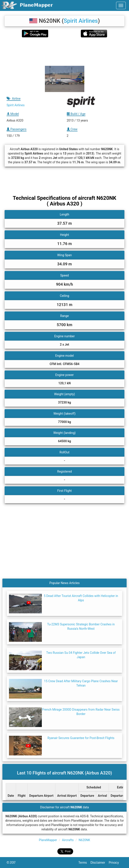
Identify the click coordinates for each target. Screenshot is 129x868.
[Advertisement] (64, 52)
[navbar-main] (121, 5)
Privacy (116, 863)
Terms (85, 863)
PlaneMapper (48, 840)
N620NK (84, 840)
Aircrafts (68, 840)
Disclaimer (100, 863)
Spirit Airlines (81, 21)
